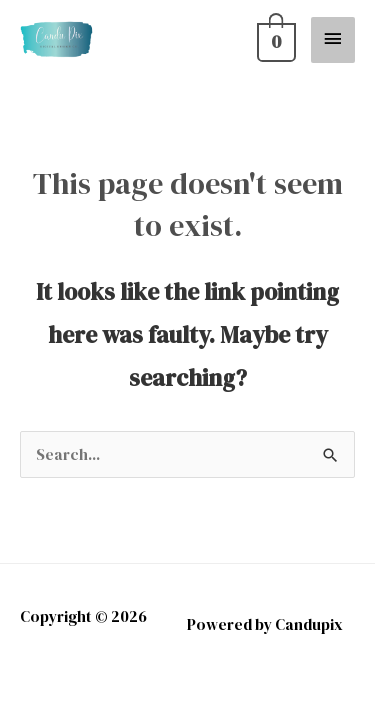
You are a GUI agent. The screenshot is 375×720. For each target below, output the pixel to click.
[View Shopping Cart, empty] (273, 39)
